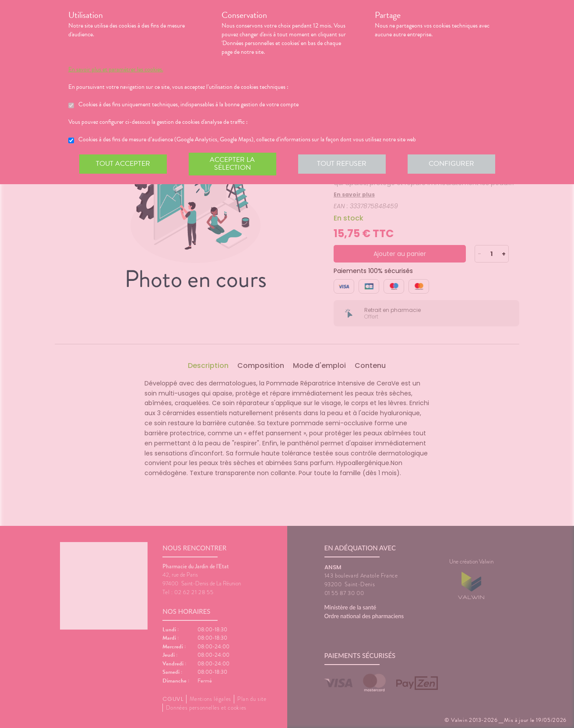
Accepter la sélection (232, 164)
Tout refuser (342, 164)
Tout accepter (123, 164)
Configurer (451, 164)
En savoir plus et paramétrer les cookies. (116, 70)
